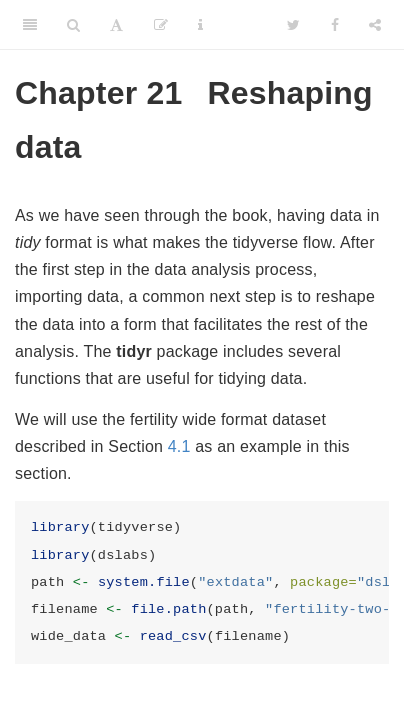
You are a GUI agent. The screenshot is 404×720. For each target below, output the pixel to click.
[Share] (375, 25)
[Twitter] (293, 25)
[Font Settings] (116, 25)
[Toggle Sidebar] (30, 25)
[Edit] (161, 25)
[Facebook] (335, 25)
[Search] (73, 25)
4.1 (179, 446)
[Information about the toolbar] (200, 25)
